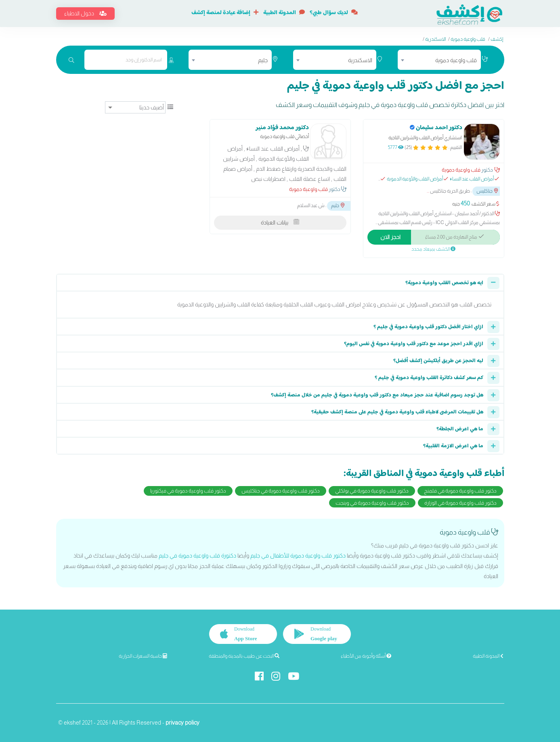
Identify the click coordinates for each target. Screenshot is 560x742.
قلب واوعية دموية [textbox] (456, 60)
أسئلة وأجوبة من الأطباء (366, 656)
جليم (338, 206)
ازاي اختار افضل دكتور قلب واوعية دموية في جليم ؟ (428, 327)
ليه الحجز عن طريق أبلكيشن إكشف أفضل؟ (438, 361)
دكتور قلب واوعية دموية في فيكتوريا (188, 491)
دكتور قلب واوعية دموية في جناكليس (281, 491)
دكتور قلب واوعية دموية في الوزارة (460, 503)
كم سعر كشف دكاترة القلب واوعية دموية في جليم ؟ (429, 378)
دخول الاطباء (85, 13)
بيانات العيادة (280, 222)
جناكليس (487, 191)
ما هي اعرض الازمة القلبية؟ (453, 446)
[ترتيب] (135, 107)
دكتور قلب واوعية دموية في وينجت (372, 503)
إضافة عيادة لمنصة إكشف (225, 13)
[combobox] (439, 60)
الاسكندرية (435, 39)
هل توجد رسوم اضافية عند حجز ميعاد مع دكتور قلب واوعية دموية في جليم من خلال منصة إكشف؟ (377, 395)
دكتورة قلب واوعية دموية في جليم (197, 555)
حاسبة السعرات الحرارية (143, 656)
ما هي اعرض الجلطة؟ (460, 429)
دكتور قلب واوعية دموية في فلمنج (460, 491)
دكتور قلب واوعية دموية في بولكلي (372, 491)
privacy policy (182, 723)
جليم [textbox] (263, 60)
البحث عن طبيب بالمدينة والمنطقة (244, 656)
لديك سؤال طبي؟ (334, 13)
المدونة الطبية (284, 13)
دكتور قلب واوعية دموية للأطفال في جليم (298, 555)
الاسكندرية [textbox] (360, 60)
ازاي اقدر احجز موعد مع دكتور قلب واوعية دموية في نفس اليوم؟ (414, 344)
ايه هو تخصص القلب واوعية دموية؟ (444, 283)
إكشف (497, 39)
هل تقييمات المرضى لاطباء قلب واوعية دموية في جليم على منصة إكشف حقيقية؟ (397, 412)
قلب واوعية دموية (468, 39)
